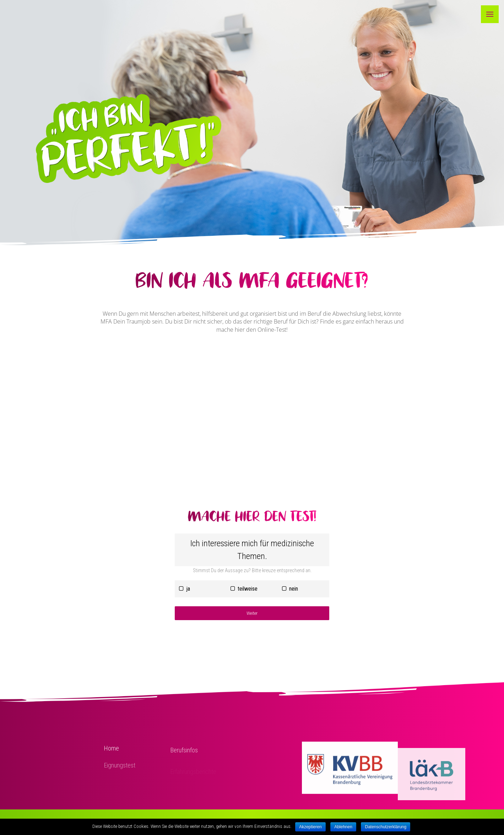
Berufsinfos (184, 756)
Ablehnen (343, 827)
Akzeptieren (310, 827)
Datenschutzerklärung (386, 827)
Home (112, 752)
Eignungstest (120, 772)
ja (185, 589)
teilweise (244, 589)
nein (290, 589)
